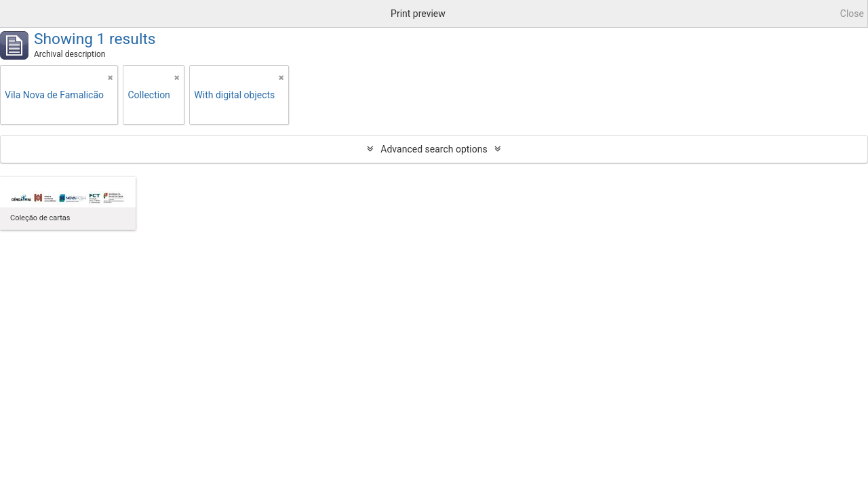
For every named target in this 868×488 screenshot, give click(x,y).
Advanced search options (434, 149)
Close (852, 14)
